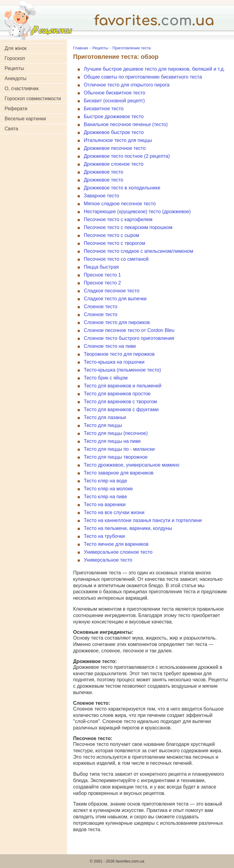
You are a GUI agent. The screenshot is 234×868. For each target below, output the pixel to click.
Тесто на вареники (105, 505)
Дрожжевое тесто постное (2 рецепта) (127, 156)
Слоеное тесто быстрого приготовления (129, 338)
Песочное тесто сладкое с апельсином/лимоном (138, 251)
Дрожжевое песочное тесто (115, 148)
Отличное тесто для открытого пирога (127, 85)
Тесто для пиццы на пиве (112, 441)
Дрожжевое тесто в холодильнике (122, 188)
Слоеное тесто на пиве (110, 346)
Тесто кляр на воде (105, 481)
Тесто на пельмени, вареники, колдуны (128, 528)
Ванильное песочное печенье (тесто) (126, 124)
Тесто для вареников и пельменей (123, 386)
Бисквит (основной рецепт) (114, 101)
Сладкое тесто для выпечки (115, 299)
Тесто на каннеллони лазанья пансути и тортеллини (143, 520)
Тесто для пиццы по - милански (119, 449)
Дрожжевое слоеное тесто (114, 164)
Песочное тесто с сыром (112, 235)
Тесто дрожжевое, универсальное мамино (132, 465)
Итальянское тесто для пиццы (118, 140)
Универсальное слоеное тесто (118, 552)
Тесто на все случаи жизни (114, 512)
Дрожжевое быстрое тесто (114, 132)
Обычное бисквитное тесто (115, 93)
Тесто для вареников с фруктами (121, 409)
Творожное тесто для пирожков (119, 354)
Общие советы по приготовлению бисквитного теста (143, 77)
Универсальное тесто (108, 560)
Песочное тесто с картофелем (118, 219)
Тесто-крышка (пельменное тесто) (122, 370)
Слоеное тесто (101, 307)
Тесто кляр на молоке (108, 489)
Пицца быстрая (101, 267)
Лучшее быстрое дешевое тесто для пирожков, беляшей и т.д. (154, 69)
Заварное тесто (101, 196)
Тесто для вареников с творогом (120, 402)
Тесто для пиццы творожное (116, 457)
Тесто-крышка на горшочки (114, 362)
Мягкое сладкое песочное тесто (120, 204)
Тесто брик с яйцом (106, 378)
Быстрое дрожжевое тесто (114, 116)
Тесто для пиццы (103, 425)
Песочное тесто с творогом (114, 243)
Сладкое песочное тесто (112, 291)
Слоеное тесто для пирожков (117, 322)
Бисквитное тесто (104, 109)
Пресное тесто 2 (102, 283)
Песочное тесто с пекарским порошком (128, 227)
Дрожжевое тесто (103, 172)
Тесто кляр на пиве (105, 497)
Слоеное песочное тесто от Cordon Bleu (129, 330)
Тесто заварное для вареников (119, 473)
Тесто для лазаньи (105, 417)
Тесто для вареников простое (117, 394)
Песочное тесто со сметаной (116, 259)
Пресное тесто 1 (102, 275)
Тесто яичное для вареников (116, 544)
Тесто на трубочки (104, 536)
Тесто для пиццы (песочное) (116, 433)
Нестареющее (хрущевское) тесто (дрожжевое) (137, 212)
